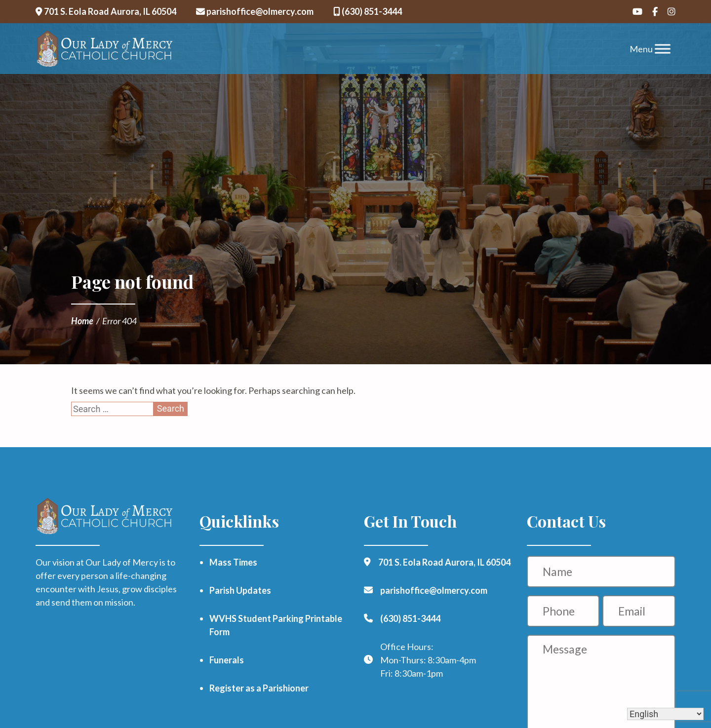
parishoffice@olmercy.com (255, 11)
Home (82, 321)
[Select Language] (665, 714)
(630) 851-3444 (368, 11)
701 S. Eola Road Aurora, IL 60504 (106, 11)
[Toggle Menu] (663, 49)
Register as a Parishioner (259, 688)
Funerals (227, 660)
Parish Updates (240, 590)
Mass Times (233, 562)
